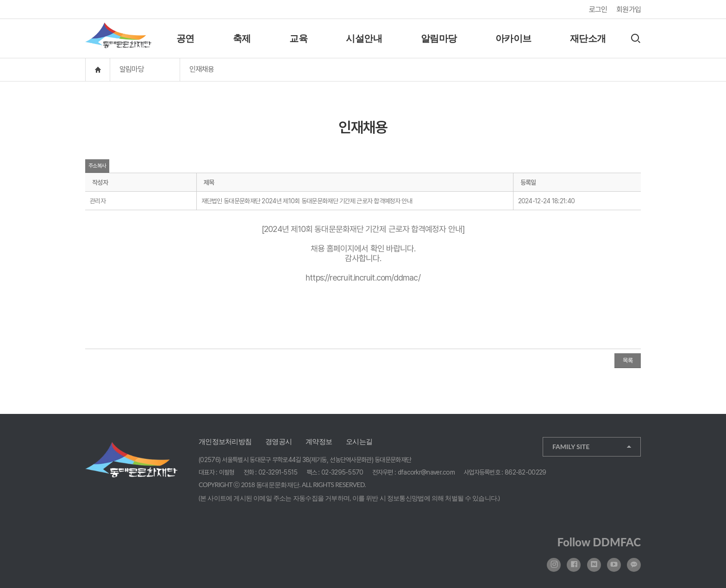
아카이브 (513, 38)
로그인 (598, 9)
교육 (298, 38)
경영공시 (279, 441)
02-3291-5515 (278, 472)
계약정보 (319, 441)
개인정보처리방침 (225, 441)
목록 (628, 360)
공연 (185, 38)
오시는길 (359, 441)
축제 (242, 38)
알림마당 (439, 38)
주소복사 (97, 166)
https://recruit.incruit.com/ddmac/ (363, 278)
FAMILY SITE (571, 447)
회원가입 (629, 9)
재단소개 (588, 38)
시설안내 (364, 38)
